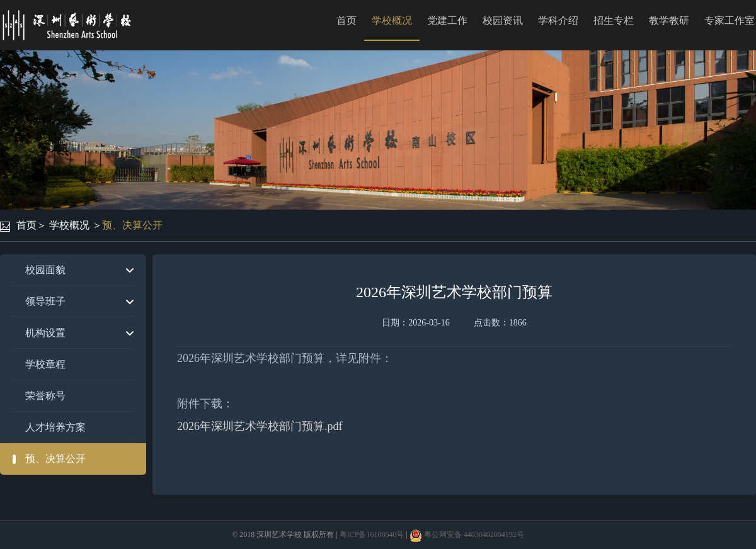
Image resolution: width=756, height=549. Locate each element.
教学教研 (669, 20)
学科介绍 (558, 20)
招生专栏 (614, 20)
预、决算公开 (132, 225)
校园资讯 (503, 20)
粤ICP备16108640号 (372, 535)
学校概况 (392, 20)
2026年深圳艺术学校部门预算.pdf (260, 426)
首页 (346, 20)
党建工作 (447, 20)
